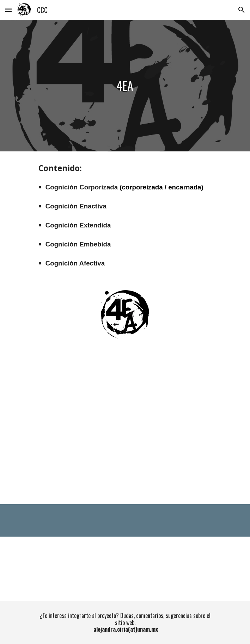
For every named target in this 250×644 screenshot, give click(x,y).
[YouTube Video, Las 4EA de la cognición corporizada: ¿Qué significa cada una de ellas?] (125, 426)
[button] (8, 10)
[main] (125, 86)
